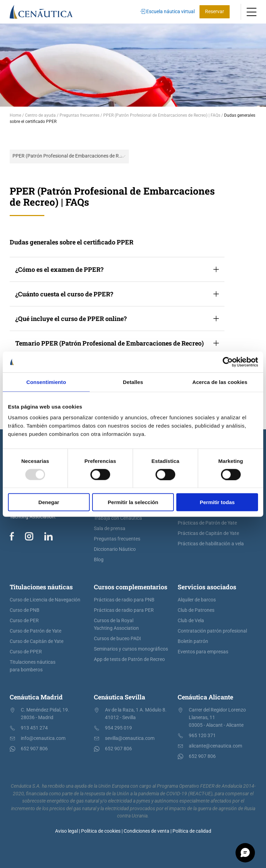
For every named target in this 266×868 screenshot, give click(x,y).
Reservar (215, 12)
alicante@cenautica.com (215, 746)
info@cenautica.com (43, 738)
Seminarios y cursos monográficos (131, 649)
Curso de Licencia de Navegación (45, 600)
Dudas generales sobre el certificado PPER (72, 242)
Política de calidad (192, 831)
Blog (99, 560)
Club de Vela (191, 621)
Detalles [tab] (133, 382)
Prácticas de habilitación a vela (211, 544)
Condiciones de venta (147, 831)
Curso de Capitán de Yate (37, 641)
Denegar (49, 502)
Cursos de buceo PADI (117, 639)
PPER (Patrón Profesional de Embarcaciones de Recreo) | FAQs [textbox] (71, 156)
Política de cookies (101, 831)
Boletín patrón (193, 641)
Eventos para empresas (203, 652)
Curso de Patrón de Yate (36, 631)
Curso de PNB (25, 610)
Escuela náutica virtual (167, 12)
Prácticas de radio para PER (124, 610)
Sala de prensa (110, 529)
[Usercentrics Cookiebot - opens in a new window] (228, 362)
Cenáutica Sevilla (119, 697)
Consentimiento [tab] (46, 382)
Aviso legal (66, 831)
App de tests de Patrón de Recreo (129, 659)
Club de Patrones (196, 610)
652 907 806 (34, 749)
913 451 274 (34, 728)
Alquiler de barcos (197, 600)
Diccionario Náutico (115, 549)
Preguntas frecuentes (117, 539)
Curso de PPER (26, 652)
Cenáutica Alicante (205, 697)
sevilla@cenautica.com (130, 738)
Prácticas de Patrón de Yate (207, 523)
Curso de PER (24, 621)
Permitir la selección (133, 502)
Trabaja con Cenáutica (118, 518)
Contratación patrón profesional (212, 631)
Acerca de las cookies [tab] (220, 382)
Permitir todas (217, 502)
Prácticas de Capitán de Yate (208, 533)
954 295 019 (118, 728)
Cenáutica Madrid (36, 697)
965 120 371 (202, 736)
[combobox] (69, 156)
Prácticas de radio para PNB (124, 600)
